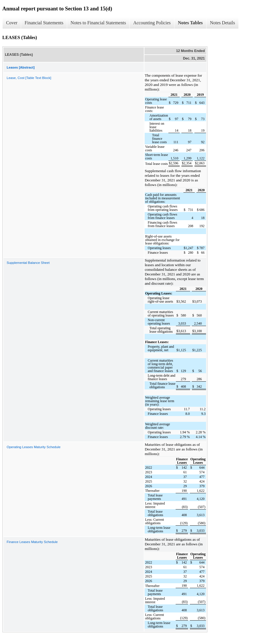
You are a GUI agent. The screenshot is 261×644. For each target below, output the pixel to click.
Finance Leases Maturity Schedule (32, 542)
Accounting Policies (152, 23)
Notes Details (223, 23)
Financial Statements (44, 23)
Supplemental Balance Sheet (28, 263)
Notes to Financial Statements (98, 23)
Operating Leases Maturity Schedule (34, 447)
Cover (12, 23)
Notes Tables (190, 23)
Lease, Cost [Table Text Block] (29, 78)
